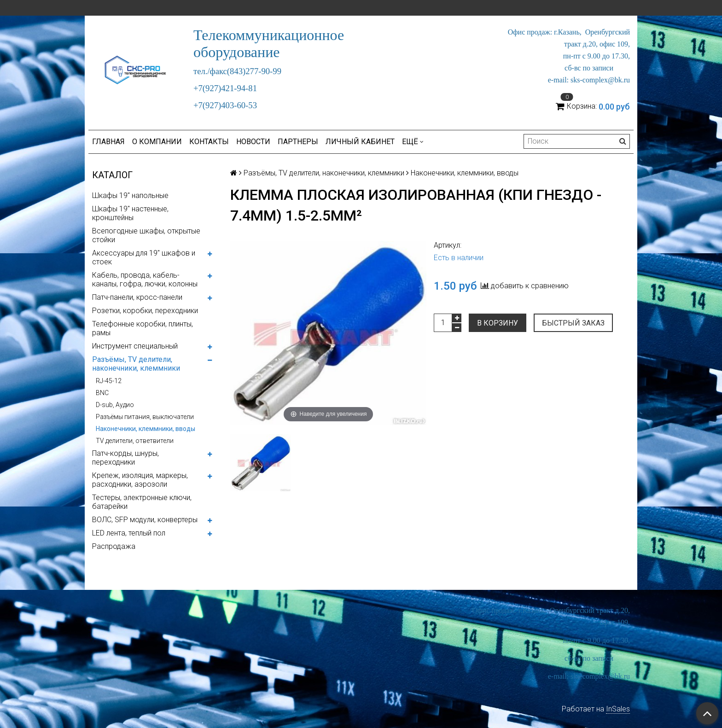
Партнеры (298, 142)
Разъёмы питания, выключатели (145, 417)
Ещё (413, 142)
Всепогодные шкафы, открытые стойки (146, 235)
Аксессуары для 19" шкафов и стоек (144, 257)
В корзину (498, 323)
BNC (102, 393)
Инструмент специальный (135, 346)
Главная (108, 142)
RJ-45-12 (109, 381)
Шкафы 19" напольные (130, 195)
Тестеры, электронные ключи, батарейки (142, 502)
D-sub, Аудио (115, 405)
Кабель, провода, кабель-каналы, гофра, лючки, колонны (145, 280)
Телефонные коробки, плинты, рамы (143, 328)
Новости (253, 142)
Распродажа (114, 546)
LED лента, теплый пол (129, 533)
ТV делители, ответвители (135, 441)
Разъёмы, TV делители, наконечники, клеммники (136, 364)
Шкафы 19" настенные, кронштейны (130, 213)
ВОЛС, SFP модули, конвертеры (145, 520)
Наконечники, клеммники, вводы (146, 429)
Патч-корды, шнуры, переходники (125, 458)
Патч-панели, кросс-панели (137, 297)
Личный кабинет (360, 142)
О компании (157, 142)
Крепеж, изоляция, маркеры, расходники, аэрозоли (140, 480)
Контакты (209, 142)
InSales (618, 709)
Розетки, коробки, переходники (145, 311)
